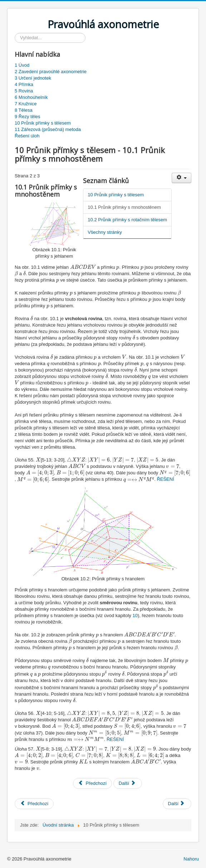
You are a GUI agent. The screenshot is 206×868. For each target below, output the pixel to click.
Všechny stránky (105, 232)
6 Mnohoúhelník (31, 97)
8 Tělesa (24, 110)
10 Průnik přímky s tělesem (43, 123)
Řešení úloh (27, 136)
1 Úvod (22, 65)
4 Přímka (24, 84)
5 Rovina (24, 91)
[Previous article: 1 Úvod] (34, 804)
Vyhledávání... (15, 33)
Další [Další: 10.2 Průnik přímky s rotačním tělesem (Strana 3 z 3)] (127, 783)
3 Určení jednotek (33, 78)
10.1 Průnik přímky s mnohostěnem (124, 207)
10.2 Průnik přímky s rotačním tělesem (127, 220)
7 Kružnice (26, 104)
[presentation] (83, 267)
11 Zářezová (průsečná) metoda (48, 129)
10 (135, 615)
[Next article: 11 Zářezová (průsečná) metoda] (177, 804)
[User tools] (182, 178)
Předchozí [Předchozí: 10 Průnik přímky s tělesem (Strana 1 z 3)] (92, 783)
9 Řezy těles (28, 117)
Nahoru (191, 859)
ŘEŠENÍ (165, 480)
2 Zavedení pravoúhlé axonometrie (51, 72)
